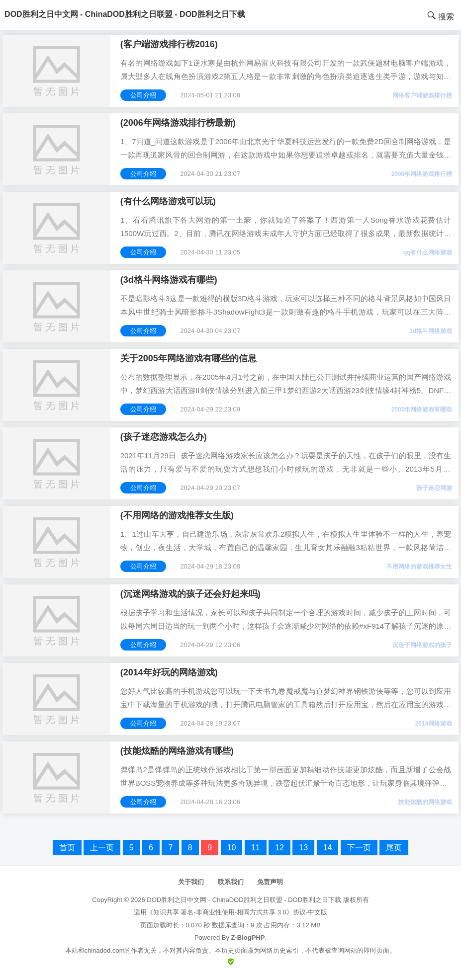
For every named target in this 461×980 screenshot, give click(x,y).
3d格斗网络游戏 (431, 331)
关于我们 (191, 882)
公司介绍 (143, 95)
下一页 (359, 848)
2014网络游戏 (434, 724)
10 (232, 848)
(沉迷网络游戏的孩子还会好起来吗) (190, 594)
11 (256, 848)
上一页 (102, 848)
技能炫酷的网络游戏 (425, 802)
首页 (67, 848)
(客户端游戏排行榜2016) (169, 44)
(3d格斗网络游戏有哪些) (169, 280)
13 (303, 848)
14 (328, 848)
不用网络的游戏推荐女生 (419, 567)
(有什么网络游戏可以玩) (168, 201)
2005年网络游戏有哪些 (422, 409)
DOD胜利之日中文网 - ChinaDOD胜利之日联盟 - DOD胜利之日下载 (244, 900)
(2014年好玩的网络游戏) (169, 672)
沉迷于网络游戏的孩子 (422, 645)
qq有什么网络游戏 (428, 252)
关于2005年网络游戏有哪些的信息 (188, 358)
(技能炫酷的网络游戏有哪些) (177, 751)
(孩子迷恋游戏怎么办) (164, 437)
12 (279, 848)
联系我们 (231, 882)
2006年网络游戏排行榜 (422, 174)
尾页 (394, 848)
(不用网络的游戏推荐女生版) (177, 515)
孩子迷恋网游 (434, 488)
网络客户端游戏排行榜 (422, 95)
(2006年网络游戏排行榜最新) (178, 123)
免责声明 (270, 882)
